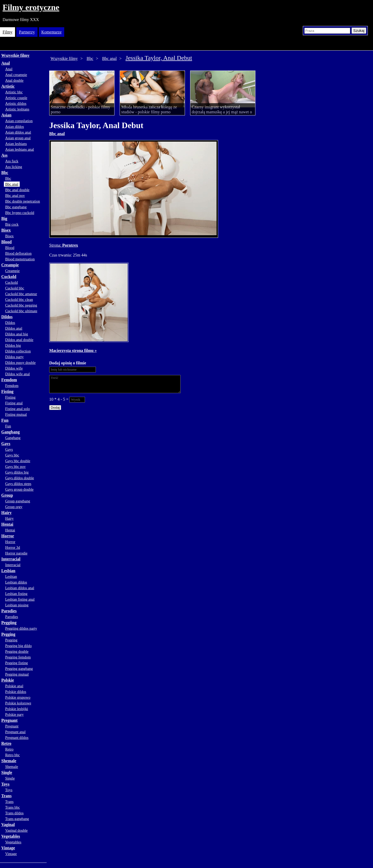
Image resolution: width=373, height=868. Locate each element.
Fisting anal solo (17, 409)
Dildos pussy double (20, 363)
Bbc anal (12, 184)
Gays (6, 444)
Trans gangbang (17, 819)
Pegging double (17, 651)
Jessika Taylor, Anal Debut (159, 58)
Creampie (10, 265)
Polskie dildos (16, 692)
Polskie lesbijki (17, 709)
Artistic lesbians (17, 109)
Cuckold (9, 277)
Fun (5, 420)
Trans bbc (13, 807)
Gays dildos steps (18, 484)
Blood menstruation (20, 259)
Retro (6, 743)
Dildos (7, 317)
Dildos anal (14, 328)
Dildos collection (18, 351)
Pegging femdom (18, 657)
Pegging (8, 634)
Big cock (12, 224)
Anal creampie (16, 75)
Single (7, 772)
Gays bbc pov (15, 467)
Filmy (8, 32)
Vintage (8, 848)
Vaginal (8, 825)
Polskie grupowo (18, 697)
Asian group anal (18, 138)
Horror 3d (13, 547)
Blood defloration (18, 253)
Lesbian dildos (16, 582)
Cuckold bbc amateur (21, 294)
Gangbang (10, 432)
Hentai (7, 524)
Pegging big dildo (18, 646)
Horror (8, 536)
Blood (6, 242)
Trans (6, 796)
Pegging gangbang (19, 669)
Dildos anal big (17, 334)
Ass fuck (12, 161)
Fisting (7, 391)
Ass (4, 155)
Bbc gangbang (16, 207)
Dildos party (15, 357)
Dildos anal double (19, 340)
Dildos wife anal (17, 374)
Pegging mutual (17, 674)
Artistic (8, 86)
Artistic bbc (14, 92)
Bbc (5, 173)
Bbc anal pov (15, 196)
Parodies (9, 611)
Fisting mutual (16, 414)
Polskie (8, 680)
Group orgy (14, 507)
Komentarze (52, 32)
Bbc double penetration (23, 201)
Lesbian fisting (16, 594)
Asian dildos (15, 127)
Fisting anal (14, 403)
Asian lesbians (16, 144)
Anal (6, 63)
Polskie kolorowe (18, 703)
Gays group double (19, 489)
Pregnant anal (15, 732)
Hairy (6, 513)
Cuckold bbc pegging (21, 305)
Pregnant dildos (17, 738)
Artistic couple (16, 98)
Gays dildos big (17, 472)
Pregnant (9, 720)
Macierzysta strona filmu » (73, 350)
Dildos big (13, 345)
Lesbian (8, 571)
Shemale (9, 761)
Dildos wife (14, 368)
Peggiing (9, 623)
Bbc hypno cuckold (20, 213)
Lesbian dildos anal (20, 588)
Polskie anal (14, 686)
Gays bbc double (18, 461)
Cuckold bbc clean (19, 300)
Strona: (56, 245)
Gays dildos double (20, 478)
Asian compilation (19, 121)
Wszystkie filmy (15, 55)
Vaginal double (16, 830)
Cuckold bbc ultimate (21, 311)
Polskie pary (15, 714)
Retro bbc (12, 755)
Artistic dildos (16, 103)
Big (4, 218)
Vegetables (11, 836)
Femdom (9, 380)
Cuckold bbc (15, 288)
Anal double (14, 80)
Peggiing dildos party (21, 628)
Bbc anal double (17, 190)
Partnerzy (27, 32)
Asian (6, 115)
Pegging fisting (17, 663)
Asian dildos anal (18, 132)
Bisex (6, 230)
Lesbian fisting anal (20, 599)
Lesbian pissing (17, 605)
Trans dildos (14, 813)
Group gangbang (18, 501)
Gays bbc (12, 455)
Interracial (11, 559)
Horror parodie (16, 553)
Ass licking (14, 167)
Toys (5, 784)
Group (7, 495)
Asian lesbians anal (20, 149)
